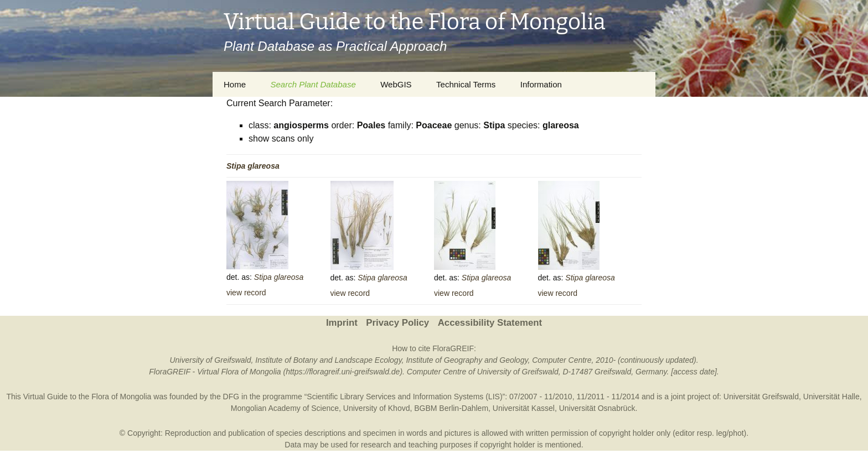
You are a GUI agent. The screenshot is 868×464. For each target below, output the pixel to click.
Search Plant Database (313, 84)
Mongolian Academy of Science (285, 408)
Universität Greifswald (761, 397)
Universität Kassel (524, 408)
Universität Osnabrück (597, 408)
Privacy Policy (397, 323)
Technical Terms (466, 84)
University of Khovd (377, 408)
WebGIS (396, 84)
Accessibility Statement (490, 323)
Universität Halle (831, 397)
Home (235, 84)
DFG (231, 397)
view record (246, 293)
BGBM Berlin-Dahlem (451, 408)
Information (541, 84)
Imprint (342, 323)
